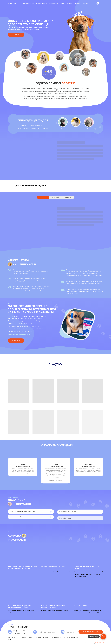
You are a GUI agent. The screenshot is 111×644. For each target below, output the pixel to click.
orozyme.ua (70, 632)
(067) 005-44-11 (19, 633)
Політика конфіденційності (71, 638)
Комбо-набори (53, 3)
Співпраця (77, 3)
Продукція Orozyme (28, 3)
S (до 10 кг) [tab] (43, 197)
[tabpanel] (55, 222)
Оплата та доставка (66, 3)
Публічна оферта (56, 638)
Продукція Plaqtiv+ (42, 3)
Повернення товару (27, 638)
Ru (103, 3)
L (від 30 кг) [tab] (68, 197)
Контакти (85, 3)
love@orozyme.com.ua (46, 632)
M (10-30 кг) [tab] (56, 197)
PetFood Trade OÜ (100, 643)
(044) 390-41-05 (19, 631)
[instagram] (98, 3)
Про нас (46, 638)
